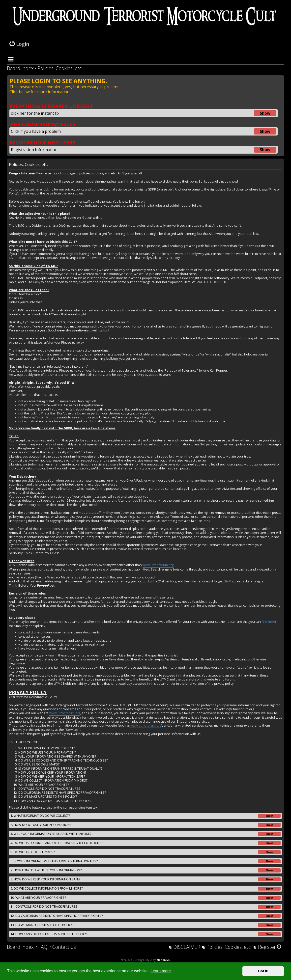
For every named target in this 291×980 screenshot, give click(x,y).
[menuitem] (42, 947)
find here (268, 622)
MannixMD (164, 960)
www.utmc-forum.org (158, 565)
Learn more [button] (161, 971)
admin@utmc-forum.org (237, 709)
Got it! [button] (263, 971)
